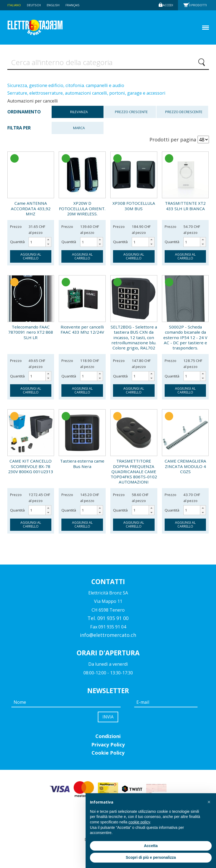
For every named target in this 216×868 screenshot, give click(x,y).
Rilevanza (79, 114)
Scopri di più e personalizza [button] (151, 857)
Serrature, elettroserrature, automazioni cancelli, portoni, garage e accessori (86, 95)
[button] (48, 242)
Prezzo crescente (131, 114)
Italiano (15, 5)
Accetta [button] (151, 846)
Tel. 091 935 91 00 (108, 620)
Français (77, 5)
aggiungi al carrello (31, 258)
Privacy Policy (108, 748)
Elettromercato (44, 28)
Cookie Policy (108, 756)
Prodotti (199, 5)
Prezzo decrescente (184, 114)
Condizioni (108, 739)
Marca (79, 130)
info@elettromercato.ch (108, 637)
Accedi (167, 5)
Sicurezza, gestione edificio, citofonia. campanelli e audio (66, 87)
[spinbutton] (40, 244)
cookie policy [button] (139, 822)
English (56, 5)
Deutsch (36, 5)
